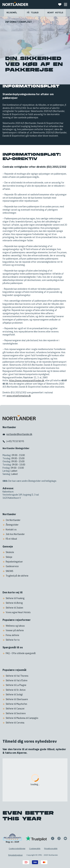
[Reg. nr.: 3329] (12, 839)
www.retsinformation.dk (19, 396)
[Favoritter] (60, 4)
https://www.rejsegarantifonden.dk (27, 381)
